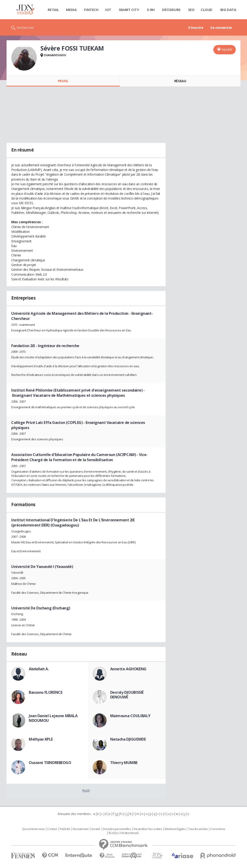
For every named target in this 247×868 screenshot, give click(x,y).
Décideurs (171, 10)
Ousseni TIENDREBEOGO (50, 763)
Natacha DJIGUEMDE (128, 739)
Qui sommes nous (33, 829)
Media (71, 10)
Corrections (218, 829)
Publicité (65, 829)
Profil (63, 81)
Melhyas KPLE (41, 739)
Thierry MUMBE (124, 763)
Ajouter (227, 49)
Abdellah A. (39, 669)
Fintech (91, 10)
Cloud (207, 10)
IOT (108, 10)
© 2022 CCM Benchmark (124, 833)
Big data (228, 10)
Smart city (129, 10)
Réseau (180, 81)
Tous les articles (198, 829)
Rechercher (25, 27)
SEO (191, 10)
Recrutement (81, 829)
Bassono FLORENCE (45, 692)
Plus (86, 790)
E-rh (151, 10)
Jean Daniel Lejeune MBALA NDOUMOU (53, 718)
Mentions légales (175, 829)
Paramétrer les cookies (148, 829)
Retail (53, 10)
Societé (96, 829)
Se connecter (221, 27)
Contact (52, 829)
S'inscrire (196, 27)
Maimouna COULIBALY (130, 716)
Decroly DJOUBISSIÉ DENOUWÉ (127, 695)
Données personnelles (117, 829)
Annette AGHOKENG (128, 669)
